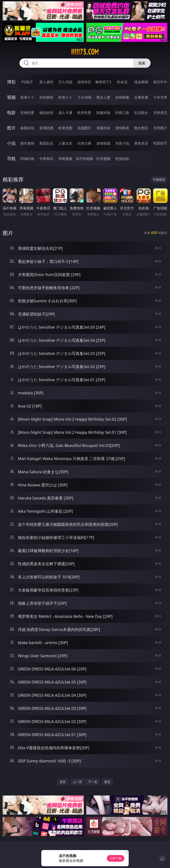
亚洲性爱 (27, 113)
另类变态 (160, 113)
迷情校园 (103, 143)
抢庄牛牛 (160, 82)
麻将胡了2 (103, 82)
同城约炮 (27, 159)
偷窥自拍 (27, 128)
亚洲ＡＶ (27, 97)
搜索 (142, 63)
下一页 (93, 782)
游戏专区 (84, 82)
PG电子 (27, 82)
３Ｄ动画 (84, 97)
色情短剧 (122, 159)
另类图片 (160, 128)
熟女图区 (141, 128)
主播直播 (141, 97)
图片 (11, 128)
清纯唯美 (122, 128)
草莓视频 (65, 159)
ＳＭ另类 (160, 97)
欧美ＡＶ (65, 97)
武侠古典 (84, 143)
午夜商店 (46, 159)
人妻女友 (65, 143)
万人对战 (65, 82)
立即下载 (116, 858)
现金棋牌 (141, 82)
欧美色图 (65, 128)
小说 (11, 143)
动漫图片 (84, 128)
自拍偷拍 (46, 97)
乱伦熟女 (141, 113)
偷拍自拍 (46, 113)
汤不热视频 (84, 159)
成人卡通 (65, 113)
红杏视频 (103, 159)
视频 (11, 97)
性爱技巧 (160, 143)
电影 (11, 112)
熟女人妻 (103, 97)
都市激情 (27, 143)
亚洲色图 (46, 128)
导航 (11, 159)
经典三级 (122, 113)
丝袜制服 (122, 97)
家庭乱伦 (46, 143)
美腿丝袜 (103, 128)
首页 (63, 782)
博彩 (11, 82)
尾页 (107, 782)
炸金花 (122, 82)
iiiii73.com (85, 52)
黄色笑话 (141, 143)
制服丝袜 (103, 113)
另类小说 (122, 143)
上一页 (77, 782)
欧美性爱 (84, 113)
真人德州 (46, 82)
